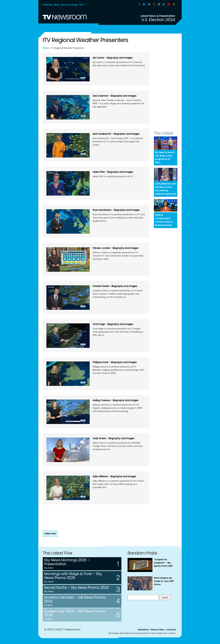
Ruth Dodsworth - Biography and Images (116, 134)
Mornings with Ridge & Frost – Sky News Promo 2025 (73, 576)
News (56, 5)
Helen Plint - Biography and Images (113, 172)
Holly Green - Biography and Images (113, 438)
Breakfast (48, 5)
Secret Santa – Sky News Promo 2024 (76, 588)
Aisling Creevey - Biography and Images (115, 400)
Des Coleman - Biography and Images (114, 96)
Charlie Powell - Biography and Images (115, 286)
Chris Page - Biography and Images (113, 324)
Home (46, 48)
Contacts (171, 630)
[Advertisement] (96, 518)
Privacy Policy (157, 630)
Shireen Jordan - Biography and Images (115, 248)
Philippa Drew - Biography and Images (115, 362)
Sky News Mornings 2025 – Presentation (67, 562)
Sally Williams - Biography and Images (114, 476)
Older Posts (50, 534)
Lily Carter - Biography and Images (113, 58)
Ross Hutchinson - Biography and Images (116, 210)
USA (81, 5)
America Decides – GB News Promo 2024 (75, 599)
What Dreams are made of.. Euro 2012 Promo (164, 581)
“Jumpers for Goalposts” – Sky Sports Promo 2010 (163, 563)
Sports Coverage (69, 5)
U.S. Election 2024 (158, 20)
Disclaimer (143, 630)
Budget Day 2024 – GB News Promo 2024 (75, 613)
